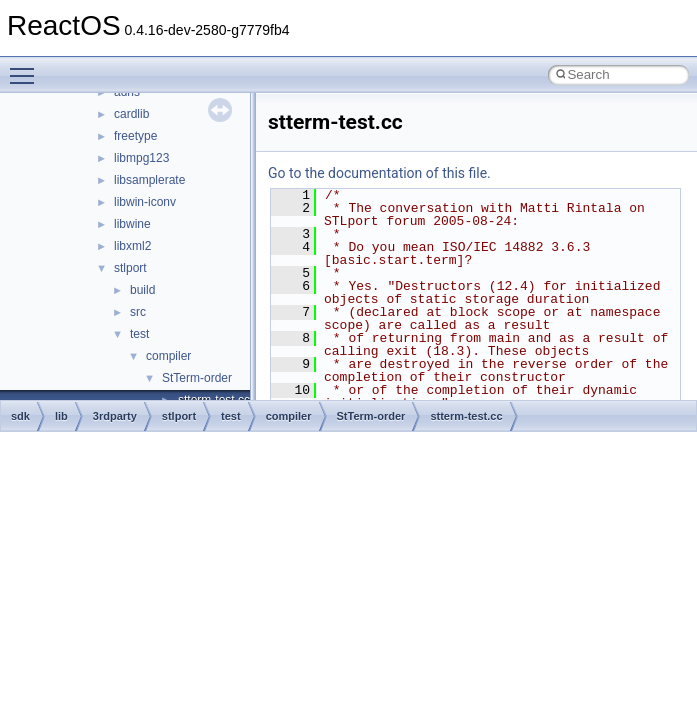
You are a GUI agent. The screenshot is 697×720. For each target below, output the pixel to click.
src (138, 312)
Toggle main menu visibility (27, 67)
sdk (20, 416)
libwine (132, 224)
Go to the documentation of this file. (379, 173)
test (139, 334)
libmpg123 (141, 158)
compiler (168, 356)
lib (61, 416)
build (142, 290)
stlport (130, 268)
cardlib (131, 114)
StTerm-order (197, 378)
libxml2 (132, 246)
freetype (135, 136)
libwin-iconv (145, 202)
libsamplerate (149, 180)
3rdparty (115, 416)
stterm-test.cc (466, 416)
